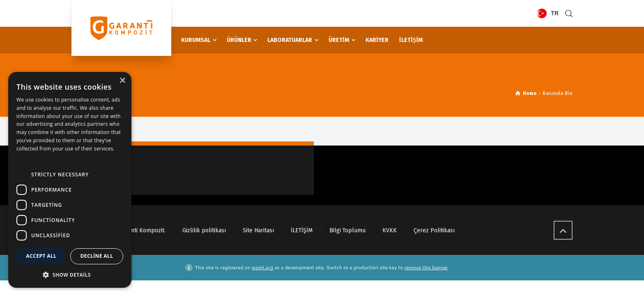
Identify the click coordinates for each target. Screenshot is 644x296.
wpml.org (262, 267)
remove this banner (426, 267)
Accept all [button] (41, 256)
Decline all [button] (97, 256)
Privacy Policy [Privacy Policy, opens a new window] (33, 157)
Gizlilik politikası (204, 230)
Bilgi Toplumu (347, 230)
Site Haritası (258, 230)
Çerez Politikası (434, 230)
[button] (70, 275)
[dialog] (70, 180)
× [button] (122, 81)
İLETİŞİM (302, 230)
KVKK (390, 230)
